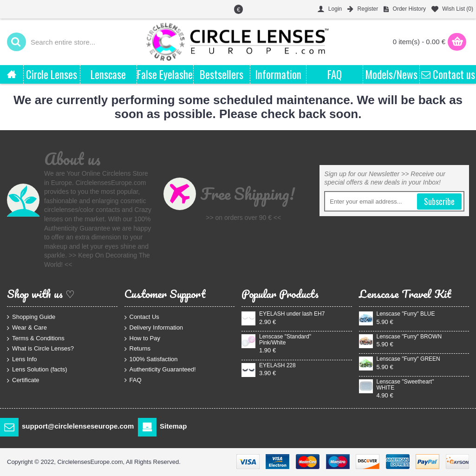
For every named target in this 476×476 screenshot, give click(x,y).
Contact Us (142, 317)
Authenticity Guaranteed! (160, 370)
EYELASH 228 (277, 366)
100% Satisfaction (151, 359)
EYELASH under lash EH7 (292, 314)
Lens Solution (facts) (37, 370)
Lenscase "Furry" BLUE (406, 314)
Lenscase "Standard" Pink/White (285, 340)
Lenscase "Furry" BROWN (409, 337)
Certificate (23, 380)
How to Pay (142, 338)
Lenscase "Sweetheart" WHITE (405, 385)
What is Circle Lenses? (40, 349)
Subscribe (439, 201)
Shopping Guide (31, 317)
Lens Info (22, 359)
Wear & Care (27, 328)
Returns (138, 349)
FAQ (133, 380)
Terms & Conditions (36, 338)
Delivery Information (154, 328)
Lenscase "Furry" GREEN (408, 359)
